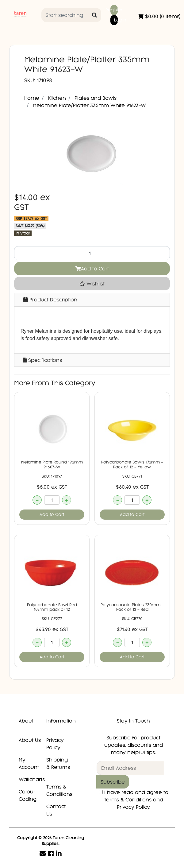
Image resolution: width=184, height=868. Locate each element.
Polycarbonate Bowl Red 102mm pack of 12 (52, 607)
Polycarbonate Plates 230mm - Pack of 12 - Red (132, 607)
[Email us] (43, 853)
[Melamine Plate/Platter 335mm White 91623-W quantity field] (92, 253)
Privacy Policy (55, 744)
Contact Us (56, 810)
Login (116, 20)
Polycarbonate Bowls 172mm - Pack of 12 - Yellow (132, 465)
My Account (29, 763)
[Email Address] (130, 768)
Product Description (50, 300)
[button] (92, 284)
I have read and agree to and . (134, 800)
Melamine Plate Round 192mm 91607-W (52, 465)
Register (114, 10)
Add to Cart (92, 269)
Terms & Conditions (59, 790)
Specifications (42, 360)
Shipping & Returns (58, 763)
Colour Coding (28, 795)
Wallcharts (32, 779)
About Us (30, 740)
